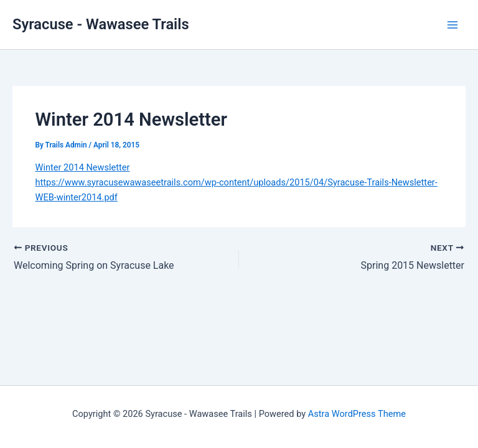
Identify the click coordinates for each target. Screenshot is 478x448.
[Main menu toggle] (452, 25)
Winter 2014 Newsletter (82, 167)
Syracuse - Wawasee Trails (101, 24)
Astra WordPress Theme (357, 414)
